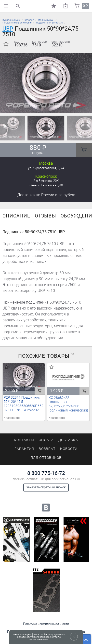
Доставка (46, 195)
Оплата (46, 440)
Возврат (47, 449)
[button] (40, 107)
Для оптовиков (46, 458)
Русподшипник (11, 20)
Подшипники (46, 20)
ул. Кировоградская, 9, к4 (46, 168)
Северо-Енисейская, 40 (46, 185)
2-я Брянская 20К (46, 181)
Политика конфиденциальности (46, 624)
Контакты (24, 440)
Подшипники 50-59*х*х (49, 23)
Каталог (29, 20)
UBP (8, 29)
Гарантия (24, 449)
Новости (69, 449)
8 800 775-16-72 (46, 473)
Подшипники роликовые (17, 23)
